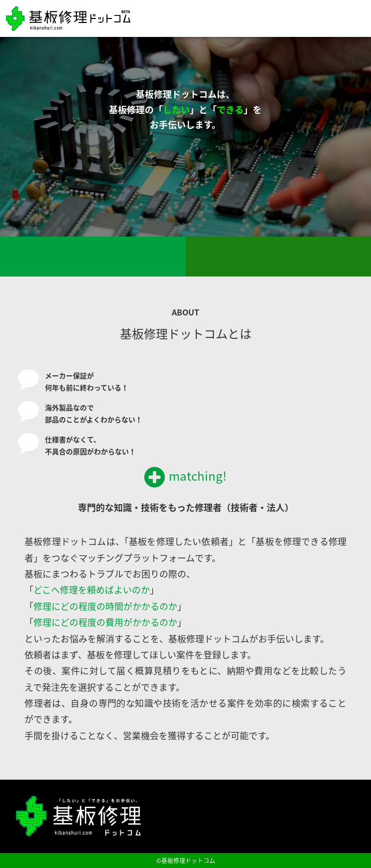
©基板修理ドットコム (186, 861)
